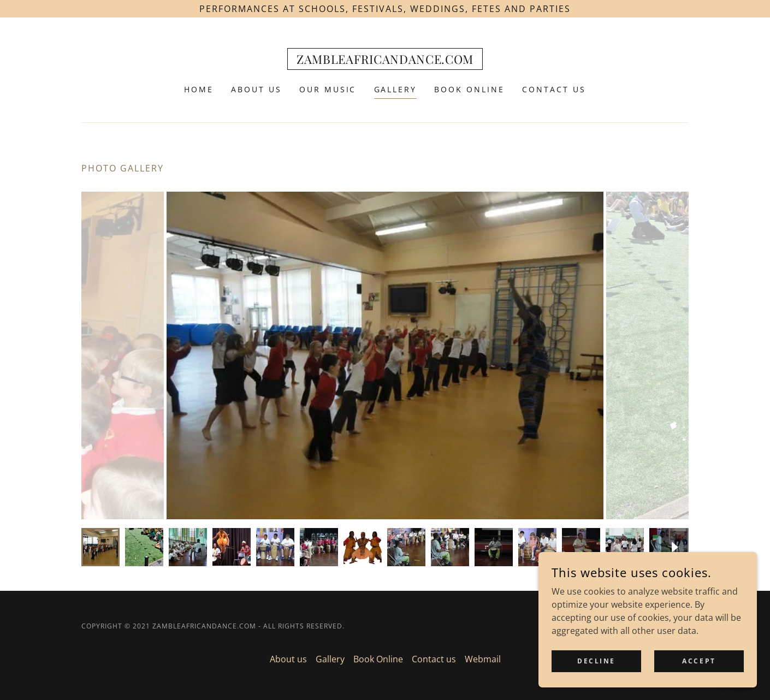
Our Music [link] (328, 89)
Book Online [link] (469, 89)
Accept (699, 661)
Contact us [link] (554, 89)
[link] (385, 61)
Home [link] (199, 89)
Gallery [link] (396, 89)
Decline (596, 661)
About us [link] (256, 89)
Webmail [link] (483, 659)
